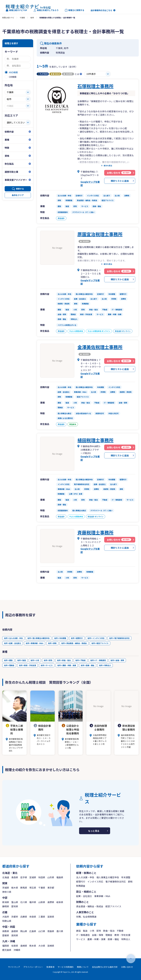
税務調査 (81, 886)
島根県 (15, 931)
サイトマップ (14, 967)
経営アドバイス (113, 906)
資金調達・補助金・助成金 (90, 906)
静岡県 (6, 906)
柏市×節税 (52, 643)
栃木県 (15, 888)
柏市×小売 (35, 660)
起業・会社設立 (84, 896)
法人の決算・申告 (85, 877)
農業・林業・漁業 (96, 939)
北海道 (6, 877)
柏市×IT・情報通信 (98, 660)
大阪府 (6, 917)
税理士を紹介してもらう (46, 10)
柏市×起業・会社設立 (13, 643)
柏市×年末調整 (60, 638)
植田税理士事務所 (95, 440)
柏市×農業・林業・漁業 (67, 665)
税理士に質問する (75, 10)
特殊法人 (126, 939)
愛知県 (15, 906)
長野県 (51, 902)
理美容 (109, 935)
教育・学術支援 (122, 935)
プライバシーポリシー (33, 967)
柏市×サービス (47, 665)
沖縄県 (17, 950)
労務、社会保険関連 (86, 917)
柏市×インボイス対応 (96, 638)
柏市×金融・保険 (117, 660)
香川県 (60, 931)
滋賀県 (51, 917)
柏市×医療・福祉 (88, 665)
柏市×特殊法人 (105, 665)
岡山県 (24, 931)
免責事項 (50, 967)
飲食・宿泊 (109, 931)
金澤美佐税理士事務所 (100, 347)
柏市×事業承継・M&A (35, 643)
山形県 (51, 877)
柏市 (32, 18)
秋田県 (42, 877)
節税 (130, 882)
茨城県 (6, 888)
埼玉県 (33, 888)
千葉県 (22, 18)
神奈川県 (7, 892)
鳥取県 (6, 931)
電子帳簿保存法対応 (116, 882)
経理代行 (81, 882)
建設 (78, 931)
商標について (83, 967)
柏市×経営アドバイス (100, 643)
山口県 (42, 931)
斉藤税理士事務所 (95, 532)
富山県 (15, 902)
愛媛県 (6, 935)
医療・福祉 (113, 939)
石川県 (24, 902)
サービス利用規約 (66, 967)
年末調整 (126, 877)
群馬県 (24, 888)
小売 (92, 931)
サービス (81, 939)
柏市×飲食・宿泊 (64, 660)
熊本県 (33, 946)
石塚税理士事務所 (95, 86)
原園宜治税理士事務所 (100, 234)
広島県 (33, 931)
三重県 (42, 917)
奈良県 (33, 917)
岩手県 (24, 877)
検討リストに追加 (120, 181)
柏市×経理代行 (77, 638)
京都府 (15, 917)
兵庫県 (24, 917)
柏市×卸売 (48, 660)
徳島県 (51, 931)
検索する (20, 189)
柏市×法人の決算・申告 (13, 638)
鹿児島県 (7, 950)
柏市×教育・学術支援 (27, 665)
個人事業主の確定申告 (108, 877)
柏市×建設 (8, 660)
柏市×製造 (22, 660)
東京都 (51, 888)
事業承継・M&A (102, 896)
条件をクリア (18, 195)
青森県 (15, 877)
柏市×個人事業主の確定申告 (38, 638)
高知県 (15, 935)
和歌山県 (7, 921)
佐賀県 (15, 946)
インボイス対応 (95, 882)
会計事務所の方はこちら (101, 10)
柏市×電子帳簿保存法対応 (119, 638)
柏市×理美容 (9, 665)
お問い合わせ (127, 967)
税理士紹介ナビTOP (16, 10)
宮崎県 (51, 946)
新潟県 (6, 902)
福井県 (33, 902)
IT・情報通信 (83, 935)
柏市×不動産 (81, 660)
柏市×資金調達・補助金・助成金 (74, 643)
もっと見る (94, 831)
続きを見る (108, 166)
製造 (85, 931)
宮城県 (33, 877)
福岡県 (6, 946)
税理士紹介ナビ (8, 18)
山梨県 (42, 902)
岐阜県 (60, 902)
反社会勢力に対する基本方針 (105, 967)
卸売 (99, 931)
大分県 (42, 946)
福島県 (60, 877)
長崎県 (24, 946)
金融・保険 (98, 935)
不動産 (120, 931)
